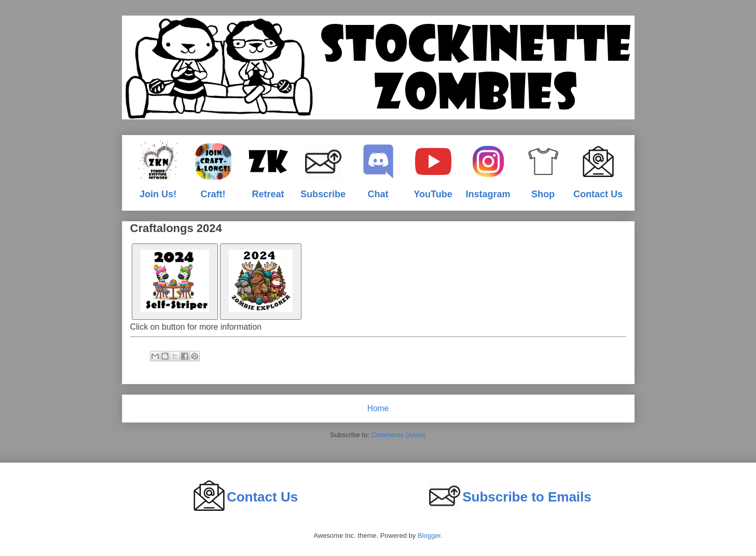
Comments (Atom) (399, 435)
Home (378, 408)
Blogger (429, 535)
